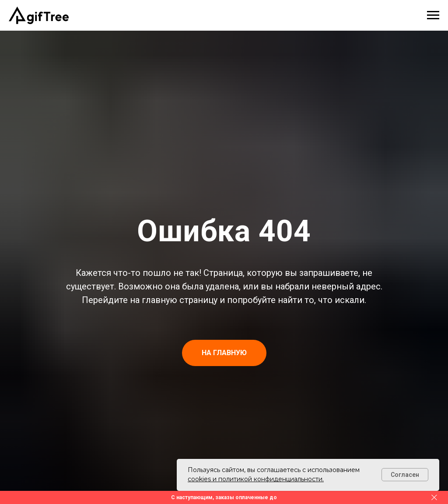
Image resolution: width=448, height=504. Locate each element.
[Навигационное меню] (433, 15)
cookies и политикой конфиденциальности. (256, 479)
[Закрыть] (434, 498)
